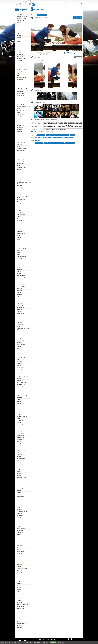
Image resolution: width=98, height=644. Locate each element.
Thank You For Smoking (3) (22, 382)
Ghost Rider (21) (20, 47)
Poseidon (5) (19, 235)
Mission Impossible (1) (21, 559)
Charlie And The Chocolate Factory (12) (23, 89)
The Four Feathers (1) (20, 606)
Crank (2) (18, 418)
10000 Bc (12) (19, 81)
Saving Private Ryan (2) (21, 458)
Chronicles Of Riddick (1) (21, 500)
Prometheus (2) (19, 449)
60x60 (74, 143)
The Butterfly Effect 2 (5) (21, 245)
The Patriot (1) (19, 612)
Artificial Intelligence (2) (21, 409)
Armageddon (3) (20, 321)
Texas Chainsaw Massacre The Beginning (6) (22, 197)
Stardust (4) (19, 302)
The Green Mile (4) (20, 304)
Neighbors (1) (19, 563)
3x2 (77, 57)
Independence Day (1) (21, 546)
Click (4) (18, 268)
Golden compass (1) (20, 536)
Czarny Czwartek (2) (20, 420)
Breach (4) (19, 264)
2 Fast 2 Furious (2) (20, 403)
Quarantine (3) (19, 375)
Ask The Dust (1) (20, 487)
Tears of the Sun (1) (20, 593)
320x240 (41, 143)
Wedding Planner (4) (20, 313)
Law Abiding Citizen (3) (21, 358)
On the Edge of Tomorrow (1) (22, 568)
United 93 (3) (19, 399)
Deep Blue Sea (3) (20, 333)
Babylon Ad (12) (20, 85)
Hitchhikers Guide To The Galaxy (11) (23, 107)
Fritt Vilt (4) (19, 283)
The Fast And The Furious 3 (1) (22, 604)
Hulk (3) (18, 350)
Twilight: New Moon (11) (21, 110)
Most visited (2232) (20, 631)
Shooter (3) (19, 379)
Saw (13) (18, 75)
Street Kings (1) (19, 589)
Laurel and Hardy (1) (20, 551)
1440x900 (51, 138)
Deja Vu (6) (19, 175)
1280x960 (57, 135)
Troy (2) (18, 479)
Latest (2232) (19, 629)
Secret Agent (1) (20, 584)
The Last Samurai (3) (20, 392)
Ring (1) (18, 580)
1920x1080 (67, 138)
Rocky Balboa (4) (20, 294)
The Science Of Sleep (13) (21, 77)
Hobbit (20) (19, 53)
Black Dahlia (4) (19, 258)
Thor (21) (18, 51)
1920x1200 (72, 138)
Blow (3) (18, 327)
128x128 (62, 143)
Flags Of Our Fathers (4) (21, 277)
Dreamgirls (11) (19, 101)
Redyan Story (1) (20, 578)
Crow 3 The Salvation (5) (21, 215)
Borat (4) (18, 262)
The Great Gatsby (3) (20, 388)
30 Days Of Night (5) (20, 205)
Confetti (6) (19, 173)
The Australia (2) (20, 472)
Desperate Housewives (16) (22, 62)
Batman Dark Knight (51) (21, 20)
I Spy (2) (18, 430)
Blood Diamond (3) (20, 325)
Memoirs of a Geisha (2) (21, 437)
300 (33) (18, 34)
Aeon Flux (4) (19, 253)
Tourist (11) (19, 109)
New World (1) (19, 565)
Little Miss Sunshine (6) (21, 191)
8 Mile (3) (18, 317)
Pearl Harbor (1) (20, 572)
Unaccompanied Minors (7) (21, 167)
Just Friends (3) (19, 356)
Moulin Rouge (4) (20, 289)
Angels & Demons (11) (21, 99)
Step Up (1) (19, 587)
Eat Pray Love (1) (20, 515)
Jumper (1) (19, 549)
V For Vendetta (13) (20, 79)
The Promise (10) (20, 122)
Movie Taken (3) (19, 363)
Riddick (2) (19, 453)
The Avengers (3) (20, 386)
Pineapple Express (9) (21, 129)
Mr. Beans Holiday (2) (20, 439)
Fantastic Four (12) (20, 91)
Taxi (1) (18, 591)
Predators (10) (19, 118)
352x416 (37, 143)
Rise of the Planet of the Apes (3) (22, 377)
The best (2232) (19, 627)
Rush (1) (18, 582)
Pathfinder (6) (19, 193)
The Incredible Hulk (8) (21, 150)
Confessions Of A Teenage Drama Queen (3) (23, 329)
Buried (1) (18, 494)
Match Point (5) (19, 232)
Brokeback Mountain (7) (21, 154)
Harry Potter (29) (20, 36)
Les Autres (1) (19, 553)
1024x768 (52, 135)
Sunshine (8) (19, 146)
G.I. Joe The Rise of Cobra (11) (22, 105)
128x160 (58, 143)
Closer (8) (18, 135)
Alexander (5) (19, 207)
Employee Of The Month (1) (22, 519)
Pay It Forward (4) (20, 290)
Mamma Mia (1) (19, 555)
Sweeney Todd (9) (20, 133)
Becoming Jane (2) (20, 411)
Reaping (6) (19, 195)
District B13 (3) (19, 337)
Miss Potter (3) (19, 362)
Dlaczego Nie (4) (20, 271)
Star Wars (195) (19, 15)
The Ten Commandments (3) (22, 396)
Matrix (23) (19, 43)
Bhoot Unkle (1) (19, 492)
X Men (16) (19, 68)
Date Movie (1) (19, 506)
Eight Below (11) (20, 103)
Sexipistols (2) (19, 464)
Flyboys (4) (19, 281)
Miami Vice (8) (19, 145)
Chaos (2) (18, 415)
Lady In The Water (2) (20, 434)
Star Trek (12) (19, 97)
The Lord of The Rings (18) (21, 58)
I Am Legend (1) (19, 538)
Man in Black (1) (20, 557)
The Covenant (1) (20, 603)
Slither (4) (18, 300)
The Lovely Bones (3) (20, 394)
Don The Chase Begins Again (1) (22, 511)
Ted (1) (18, 595)
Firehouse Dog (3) (20, 343)
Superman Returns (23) (21, 45)
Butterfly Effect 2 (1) (20, 496)
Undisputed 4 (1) (20, 616)
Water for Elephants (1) (21, 623)
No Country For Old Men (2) (22, 443)
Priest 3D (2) (19, 447)
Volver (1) (18, 618)
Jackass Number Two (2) (21, 432)
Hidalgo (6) (19, 181)
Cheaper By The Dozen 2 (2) (22, 417)
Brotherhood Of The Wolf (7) (22, 156)
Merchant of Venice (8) (21, 143)
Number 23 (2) (19, 445)
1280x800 (46, 138)
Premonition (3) (19, 369)
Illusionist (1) (19, 542)
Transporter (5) (19, 247)
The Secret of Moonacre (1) (21, 614)
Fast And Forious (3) (20, 341)
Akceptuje (53, 642)
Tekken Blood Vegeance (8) (22, 148)
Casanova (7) (19, 158)
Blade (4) (18, 260)
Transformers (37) (20, 28)
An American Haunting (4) (21, 256)
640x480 (39, 135)
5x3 (79, 57)
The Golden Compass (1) (21, 608)
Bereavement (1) (20, 491)
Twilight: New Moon (42, 15)
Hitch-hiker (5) (19, 226)
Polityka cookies (61, 642)
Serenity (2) (19, 462)
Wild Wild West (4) (20, 315)
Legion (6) (18, 189)
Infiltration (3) (19, 352)
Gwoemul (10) (19, 116)
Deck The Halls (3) (20, 331)
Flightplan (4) (19, 279)
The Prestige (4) (20, 309)
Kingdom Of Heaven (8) (21, 141)
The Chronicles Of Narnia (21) (22, 49)
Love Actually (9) (20, 128)
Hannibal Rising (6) (20, 179)
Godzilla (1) (19, 534)
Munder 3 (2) (19, 441)
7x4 (81, 57)
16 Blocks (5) (19, 203)
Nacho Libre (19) (20, 56)
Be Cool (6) (19, 169)
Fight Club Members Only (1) (22, 529)
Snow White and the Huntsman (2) (23, 468)
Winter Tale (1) (19, 625)
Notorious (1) (19, 567)
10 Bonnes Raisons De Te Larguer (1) (23, 481)
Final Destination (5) (20, 220)
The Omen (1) (19, 610)
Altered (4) (19, 254)
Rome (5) (18, 239)
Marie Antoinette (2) (20, 436)
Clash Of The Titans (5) (21, 213)
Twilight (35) (19, 32)
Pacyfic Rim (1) (19, 570)
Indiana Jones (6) (20, 185)
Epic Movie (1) (19, 521)
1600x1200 (72, 135)
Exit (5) (18, 218)
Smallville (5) (19, 243)
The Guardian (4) (20, 306)
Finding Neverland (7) (20, 162)
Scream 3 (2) (19, 460)
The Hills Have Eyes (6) (21, 199)
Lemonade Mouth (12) (21, 93)
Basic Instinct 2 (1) (20, 489)
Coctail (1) (18, 504)
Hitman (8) (19, 137)
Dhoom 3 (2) (19, 422)
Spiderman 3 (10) (20, 120)
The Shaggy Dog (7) (20, 164)
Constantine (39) (20, 24)
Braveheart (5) (19, 209)
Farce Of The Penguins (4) (21, 275)
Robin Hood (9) (19, 131)
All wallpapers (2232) (20, 13)
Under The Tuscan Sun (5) (21, 249)
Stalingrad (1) (19, 585)
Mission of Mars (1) (20, 561)
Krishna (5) (19, 230)
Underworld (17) (20, 60)
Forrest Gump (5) (20, 222)
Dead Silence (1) (20, 508)
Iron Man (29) (19, 37)
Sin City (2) (19, 466)
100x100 (70, 143)
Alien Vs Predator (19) (21, 55)
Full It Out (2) (19, 426)
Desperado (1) (19, 510)
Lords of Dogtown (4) (20, 285)
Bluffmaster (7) (19, 152)
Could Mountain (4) (20, 270)
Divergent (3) (19, 339)
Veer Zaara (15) (19, 72)
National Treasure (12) (21, 95)
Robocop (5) (19, 237)
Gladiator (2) (19, 428)
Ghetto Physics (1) (20, 532)
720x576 (43, 135)
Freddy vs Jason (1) (20, 530)
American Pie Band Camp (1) (22, 485)
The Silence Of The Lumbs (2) (22, 477)
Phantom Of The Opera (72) (22, 19)
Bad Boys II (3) (19, 323)
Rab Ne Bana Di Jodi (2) (21, 451)
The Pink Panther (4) (20, 308)
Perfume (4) (19, 292)
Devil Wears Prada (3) (20, 335)
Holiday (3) (19, 348)
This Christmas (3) (20, 398)
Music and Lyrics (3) (20, 367)
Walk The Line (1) (20, 620)
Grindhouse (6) (19, 177)
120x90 (66, 143)
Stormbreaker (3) (20, 381)
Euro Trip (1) (19, 523)
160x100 (54, 143)
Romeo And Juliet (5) (20, 241)
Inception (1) (19, 544)
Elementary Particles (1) (21, 517)
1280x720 (42, 138)
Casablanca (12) (20, 87)
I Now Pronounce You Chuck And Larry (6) (24, 183)
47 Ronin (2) (19, 407)
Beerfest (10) (19, 112)
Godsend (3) (19, 346)
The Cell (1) (19, 601)
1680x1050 (61, 138)
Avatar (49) (19, 22)
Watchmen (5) (19, 251)
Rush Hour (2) (19, 455)
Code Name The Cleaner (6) (22, 171)
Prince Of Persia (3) (20, 371)
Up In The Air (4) (20, 311)
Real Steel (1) (19, 576)
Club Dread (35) (19, 30)
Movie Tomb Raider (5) (21, 234)
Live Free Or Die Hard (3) (21, 360)
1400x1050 (67, 135)
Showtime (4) (19, 298)
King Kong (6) (19, 187)
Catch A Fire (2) (19, 413)
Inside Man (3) (19, 354)
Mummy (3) (19, 365)
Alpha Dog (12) (19, 83)
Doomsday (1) (19, 513)
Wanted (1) (19, 622)
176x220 (50, 143)
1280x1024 (62, 135)
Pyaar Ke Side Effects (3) (21, 373)
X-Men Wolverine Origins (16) (22, 70)
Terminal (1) (19, 597)
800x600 (48, 135)
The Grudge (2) (19, 474)
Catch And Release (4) (21, 266)
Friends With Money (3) (21, 344)
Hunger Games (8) (20, 139)
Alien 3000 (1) (19, 483)
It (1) (17, 548)
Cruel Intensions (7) (20, 160)
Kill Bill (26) (19, 41)
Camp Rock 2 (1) (20, 498)
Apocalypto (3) (19, 319)
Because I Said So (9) (20, 126)
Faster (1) (18, 527)
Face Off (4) (19, 273)
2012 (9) (18, 124)
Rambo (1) (19, 574)
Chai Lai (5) (19, 211)
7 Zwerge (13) (19, 74)
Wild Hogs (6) (19, 201)
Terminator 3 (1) (19, 599)
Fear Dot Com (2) (20, 424)
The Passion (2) (19, 475)
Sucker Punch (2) (20, 470)
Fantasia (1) (19, 525)
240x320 (46, 143)
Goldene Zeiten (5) (20, 224)
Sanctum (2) (19, 456)
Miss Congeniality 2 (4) (21, 287)
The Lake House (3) (20, 390)
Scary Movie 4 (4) (20, 296)
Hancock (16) (19, 64)
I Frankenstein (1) (20, 540)
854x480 (37, 140)
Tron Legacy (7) (19, 165)
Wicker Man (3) (19, 401)
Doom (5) (18, 216)
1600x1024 (56, 138)
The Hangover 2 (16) (20, 66)
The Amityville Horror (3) (21, 384)
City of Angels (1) (20, 502)
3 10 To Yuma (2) (20, 405)
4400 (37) (18, 26)
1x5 (75, 57)
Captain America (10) (20, 114)
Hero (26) (18, 39)
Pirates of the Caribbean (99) (22, 17)
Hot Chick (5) (19, 228)
